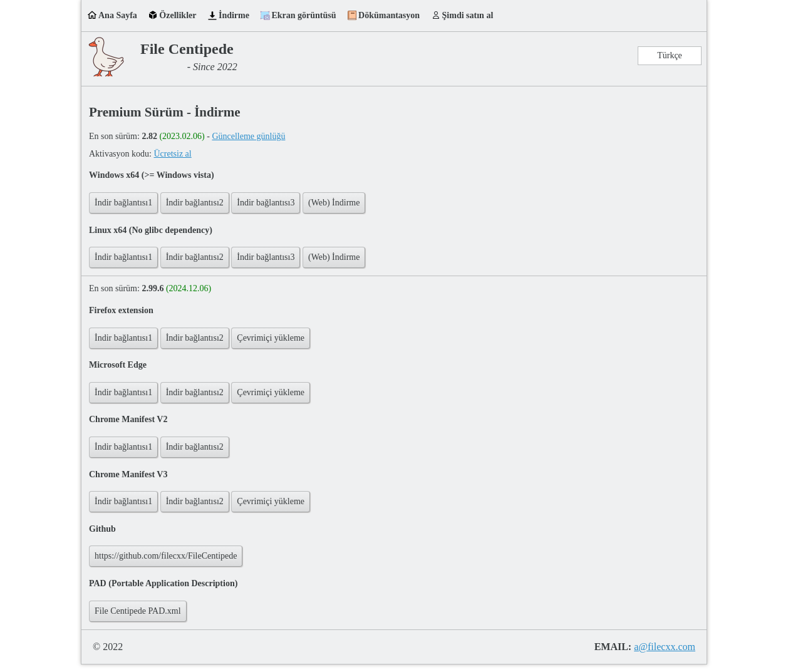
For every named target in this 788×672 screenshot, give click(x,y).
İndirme (234, 15)
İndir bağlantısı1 (123, 203)
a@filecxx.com (665, 647)
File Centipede (187, 49)
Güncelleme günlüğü (248, 136)
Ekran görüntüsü (303, 15)
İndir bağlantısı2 (195, 203)
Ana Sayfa (118, 15)
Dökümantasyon (389, 15)
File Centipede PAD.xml (138, 611)
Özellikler (178, 15)
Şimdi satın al (468, 15)
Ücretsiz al (172, 154)
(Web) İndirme (334, 203)
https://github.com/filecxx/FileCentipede (166, 556)
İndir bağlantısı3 (266, 203)
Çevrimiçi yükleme (271, 338)
